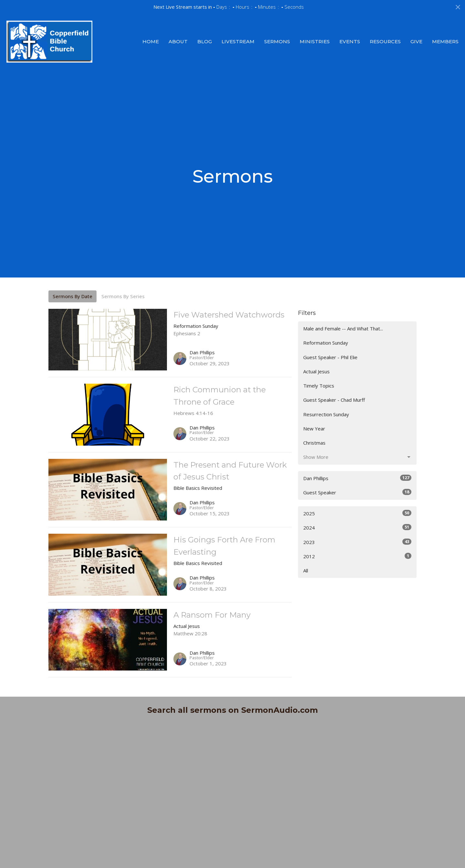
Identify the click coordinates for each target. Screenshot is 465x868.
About (178, 41)
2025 (357, 513)
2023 (357, 542)
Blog (205, 41)
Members (445, 41)
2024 (357, 527)
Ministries (315, 41)
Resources (385, 41)
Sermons (277, 41)
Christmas (314, 443)
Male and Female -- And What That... (343, 328)
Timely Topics (319, 386)
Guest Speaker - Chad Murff (334, 400)
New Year (314, 429)
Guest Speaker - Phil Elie (330, 357)
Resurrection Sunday (326, 414)
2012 (357, 556)
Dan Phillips (357, 478)
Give (416, 41)
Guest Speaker (357, 492)
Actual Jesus (316, 371)
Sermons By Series (123, 296)
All (306, 570)
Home (151, 41)
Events (350, 41)
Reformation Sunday (326, 343)
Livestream (238, 41)
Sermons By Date (72, 296)
